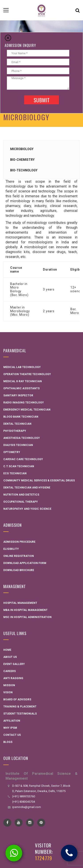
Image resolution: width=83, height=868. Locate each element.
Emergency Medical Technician (27, 410)
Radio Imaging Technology (24, 403)
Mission (9, 685)
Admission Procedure (19, 542)
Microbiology (22, 149)
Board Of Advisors (17, 699)
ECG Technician (15, 473)
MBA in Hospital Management (25, 610)
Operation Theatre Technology (27, 374)
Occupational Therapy (21, 502)
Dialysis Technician (18, 445)
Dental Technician (17, 424)
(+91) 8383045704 (24, 802)
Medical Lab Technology (22, 367)
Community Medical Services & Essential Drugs (39, 480)
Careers (10, 671)
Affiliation (12, 721)
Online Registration (19, 556)
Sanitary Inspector (18, 395)
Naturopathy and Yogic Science (27, 509)
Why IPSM (10, 728)
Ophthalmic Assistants (21, 388)
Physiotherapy (15, 431)
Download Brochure (19, 570)
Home (7, 650)
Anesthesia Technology (22, 438)
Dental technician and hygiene (27, 488)
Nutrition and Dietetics (21, 495)
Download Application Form (25, 563)
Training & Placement (20, 707)
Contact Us (12, 735)
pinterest (41, 823)
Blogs (8, 742)
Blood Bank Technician (21, 417)
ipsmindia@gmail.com (27, 807)
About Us (10, 657)
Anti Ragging (13, 678)
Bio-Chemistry (22, 160)
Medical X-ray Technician (23, 381)
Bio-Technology (24, 170)
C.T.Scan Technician (19, 466)
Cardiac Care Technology (23, 459)
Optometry (12, 452)
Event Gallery (14, 664)
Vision (8, 692)
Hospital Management (20, 603)
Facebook (7, 823)
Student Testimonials (20, 714)
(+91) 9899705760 (24, 796)
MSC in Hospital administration (27, 617)
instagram (30, 823)
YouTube (19, 823)
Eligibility (11, 549)
